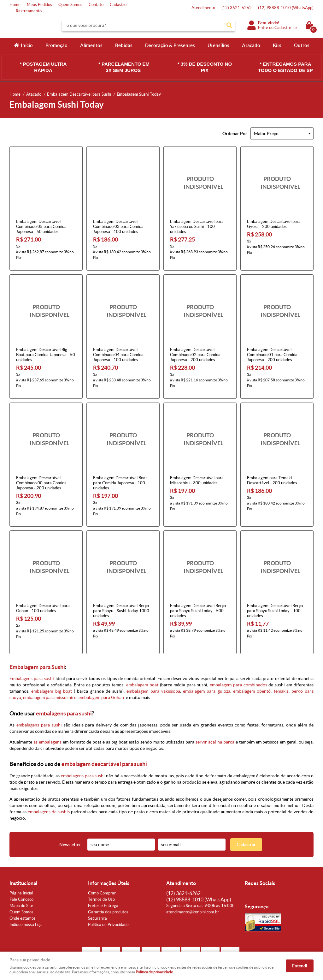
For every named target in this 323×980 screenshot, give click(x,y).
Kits (277, 45)
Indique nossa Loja (26, 907)
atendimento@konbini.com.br (193, 894)
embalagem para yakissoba (153, 673)
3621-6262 (237, 8)
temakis (281, 673)
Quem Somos (70, 5)
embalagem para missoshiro (50, 679)
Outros (302, 45)
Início (27, 45)
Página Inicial (21, 875)
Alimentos (91, 45)
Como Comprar (102, 875)
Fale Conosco (21, 881)
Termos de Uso (101, 881)
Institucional (23, 865)
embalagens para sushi (64, 695)
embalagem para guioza (207, 673)
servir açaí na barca (215, 724)
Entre (263, 28)
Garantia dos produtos (108, 894)
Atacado (251, 45)
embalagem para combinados (238, 667)
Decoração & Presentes (170, 45)
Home (15, 5)
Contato (96, 5)
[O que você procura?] (229, 25)
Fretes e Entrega (103, 888)
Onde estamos (23, 900)
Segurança (97, 900)
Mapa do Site (21, 888)
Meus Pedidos (39, 5)
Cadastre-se (286, 28)
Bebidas (124, 45)
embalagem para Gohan (101, 679)
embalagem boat (142, 667)
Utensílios (218, 45)
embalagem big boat (52, 673)
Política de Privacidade (108, 907)
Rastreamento (29, 11)
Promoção (56, 45)
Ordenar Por (235, 134)
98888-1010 (286, 8)
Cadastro (118, 5)
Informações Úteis (109, 865)
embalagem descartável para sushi (104, 746)
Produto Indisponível (200, 183)
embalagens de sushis (49, 794)
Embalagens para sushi (32, 660)
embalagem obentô (252, 673)
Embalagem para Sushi (37, 649)
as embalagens (47, 724)
